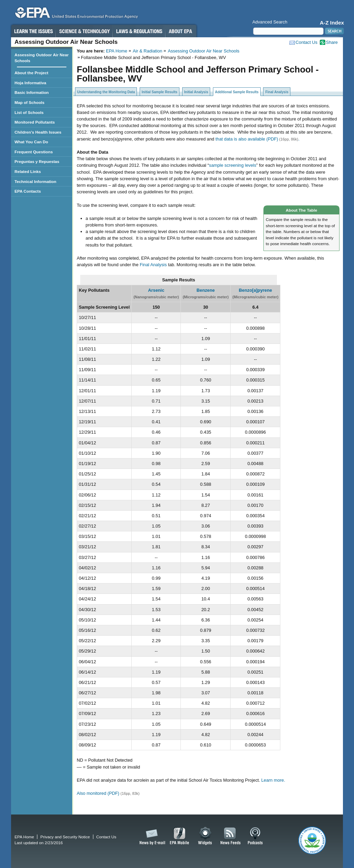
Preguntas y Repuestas (37, 161)
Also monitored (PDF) (99, 793)
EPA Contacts (28, 191)
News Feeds (231, 836)
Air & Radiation (147, 51)
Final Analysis (277, 92)
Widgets (206, 836)
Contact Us (306, 42)
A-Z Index (332, 23)
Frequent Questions (34, 152)
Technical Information (35, 181)
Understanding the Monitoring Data (106, 92)
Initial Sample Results (160, 92)
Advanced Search (270, 22)
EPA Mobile (180, 836)
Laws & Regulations (139, 31)
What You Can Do (31, 142)
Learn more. (273, 780)
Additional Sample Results (237, 92)
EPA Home (117, 51)
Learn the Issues (33, 31)
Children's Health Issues (38, 132)
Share (332, 42)
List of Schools (29, 112)
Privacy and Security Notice (65, 837)
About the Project (31, 73)
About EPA (181, 31)
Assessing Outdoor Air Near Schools (203, 51)
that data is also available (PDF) (247, 139)
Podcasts (255, 836)
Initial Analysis (196, 92)
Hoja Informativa (30, 83)
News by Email (151, 836)
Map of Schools (30, 102)
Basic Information (32, 92)
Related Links (28, 171)
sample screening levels (233, 165)
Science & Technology (84, 31)
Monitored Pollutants (35, 122)
